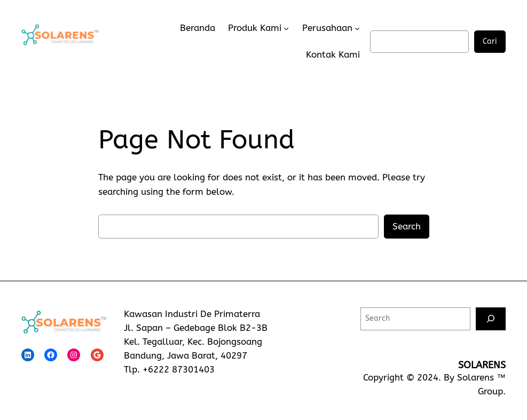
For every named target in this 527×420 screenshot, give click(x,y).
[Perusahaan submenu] (357, 28)
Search (407, 227)
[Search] (491, 319)
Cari (490, 41)
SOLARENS (482, 365)
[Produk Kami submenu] (286, 28)
